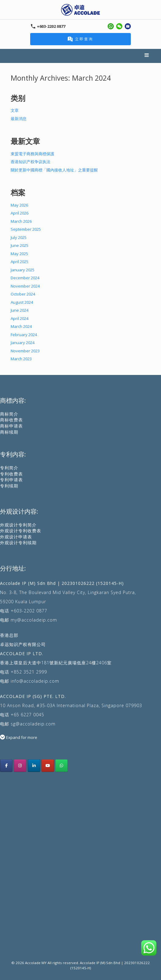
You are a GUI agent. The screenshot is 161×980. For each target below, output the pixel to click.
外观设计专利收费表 (21, 531)
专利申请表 (11, 480)
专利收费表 (11, 474)
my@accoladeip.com (34, 620)
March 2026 (21, 221)
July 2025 (19, 237)
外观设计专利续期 (18, 543)
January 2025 (23, 270)
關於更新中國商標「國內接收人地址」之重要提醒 (54, 170)
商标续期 (9, 432)
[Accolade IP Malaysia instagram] (20, 766)
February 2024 (24, 335)
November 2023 (25, 351)
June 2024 (20, 310)
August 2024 (22, 302)
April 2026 (20, 213)
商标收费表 (11, 420)
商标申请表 (11, 426)
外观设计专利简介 (18, 525)
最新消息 (19, 119)
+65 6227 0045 (27, 715)
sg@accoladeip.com (33, 724)
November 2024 (25, 286)
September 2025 (26, 229)
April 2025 (20, 262)
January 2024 (23, 343)
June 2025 (20, 245)
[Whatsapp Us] (61, 766)
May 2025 (19, 254)
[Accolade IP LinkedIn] (34, 766)
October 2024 (23, 294)
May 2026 (19, 205)
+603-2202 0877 (29, 611)
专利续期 (9, 486)
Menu (147, 56)
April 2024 (20, 318)
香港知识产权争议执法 (30, 162)
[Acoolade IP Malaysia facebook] (6, 766)
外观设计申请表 (16, 537)
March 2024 (21, 326)
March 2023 (21, 359)
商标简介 (9, 414)
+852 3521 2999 (29, 672)
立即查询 (80, 39)
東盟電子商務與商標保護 (32, 154)
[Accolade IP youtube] (48, 766)
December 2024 (25, 278)
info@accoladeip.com (35, 681)
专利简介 (9, 468)
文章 (15, 110)
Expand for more (22, 737)
